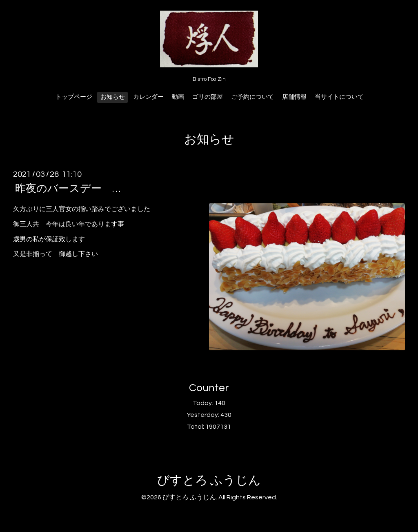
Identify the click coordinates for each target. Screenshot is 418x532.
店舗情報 (294, 97)
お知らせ (113, 97)
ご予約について (252, 97)
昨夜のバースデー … (68, 189)
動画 (178, 97)
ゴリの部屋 (208, 97)
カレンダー (148, 97)
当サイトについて (339, 97)
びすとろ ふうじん (209, 480)
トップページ (74, 97)
